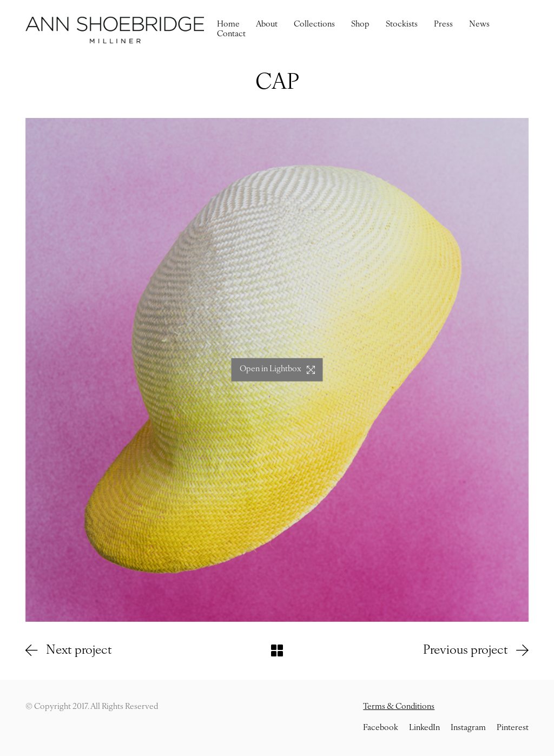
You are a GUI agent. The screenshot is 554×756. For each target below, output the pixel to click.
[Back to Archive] (277, 650)
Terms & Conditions (399, 707)
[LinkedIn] (424, 728)
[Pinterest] (513, 728)
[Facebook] (381, 728)
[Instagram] (468, 728)
